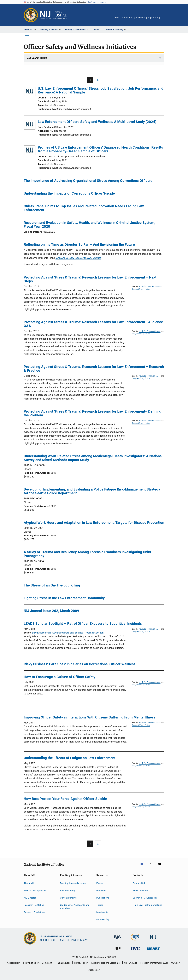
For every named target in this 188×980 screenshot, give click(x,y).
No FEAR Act (130, 963)
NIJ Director (30, 898)
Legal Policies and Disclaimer (106, 963)
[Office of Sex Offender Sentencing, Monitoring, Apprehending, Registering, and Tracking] (153, 950)
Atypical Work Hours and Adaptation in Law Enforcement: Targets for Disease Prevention (94, 523)
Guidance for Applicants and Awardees (75, 907)
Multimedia (102, 912)
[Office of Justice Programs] (31, 15)
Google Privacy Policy (141, 289)
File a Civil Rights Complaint (147, 905)
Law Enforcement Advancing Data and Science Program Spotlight (68, 633)
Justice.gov (94, 970)
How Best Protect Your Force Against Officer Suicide (65, 799)
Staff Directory (140, 891)
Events (100, 883)
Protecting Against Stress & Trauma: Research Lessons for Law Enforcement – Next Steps (90, 279)
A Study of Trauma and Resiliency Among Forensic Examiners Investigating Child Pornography (87, 554)
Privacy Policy (81, 963)
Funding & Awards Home (73, 883)
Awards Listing (68, 891)
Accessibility (13, 963)
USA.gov (175, 963)
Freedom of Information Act (154, 963)
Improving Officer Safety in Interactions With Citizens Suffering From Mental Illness (90, 717)
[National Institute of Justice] (153, 939)
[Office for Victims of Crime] (135, 951)
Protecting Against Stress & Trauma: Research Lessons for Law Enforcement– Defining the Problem (93, 413)
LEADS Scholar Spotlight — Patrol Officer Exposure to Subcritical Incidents (83, 624)
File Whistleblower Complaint (38, 963)
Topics (100, 905)
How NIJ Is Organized (35, 891)
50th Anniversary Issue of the (78, 258)
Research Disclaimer (34, 912)
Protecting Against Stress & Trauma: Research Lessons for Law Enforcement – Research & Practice (94, 369)
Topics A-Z (153, 18)
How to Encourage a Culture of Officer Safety (60, 677)
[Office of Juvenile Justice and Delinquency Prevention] (118, 951)
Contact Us (128, 18)
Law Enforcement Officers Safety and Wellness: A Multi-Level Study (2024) (97, 122)
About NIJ (29, 883)
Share (164, 20)
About (117, 18)
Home (26, 36)
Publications (103, 898)
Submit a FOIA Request (145, 898)
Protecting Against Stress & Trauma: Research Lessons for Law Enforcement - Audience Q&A (93, 324)
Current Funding (68, 898)
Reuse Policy (103, 919)
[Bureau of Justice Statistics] (135, 941)
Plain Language (63, 963)
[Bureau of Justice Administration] (117, 939)
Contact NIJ (139, 883)
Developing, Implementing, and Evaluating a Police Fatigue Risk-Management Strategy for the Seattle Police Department (92, 491)
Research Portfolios (34, 905)
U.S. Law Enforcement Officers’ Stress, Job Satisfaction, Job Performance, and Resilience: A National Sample (101, 90)
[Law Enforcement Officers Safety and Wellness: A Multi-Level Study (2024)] (30, 125)
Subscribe (140, 18)
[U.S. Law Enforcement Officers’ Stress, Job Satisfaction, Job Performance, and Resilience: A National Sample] (30, 92)
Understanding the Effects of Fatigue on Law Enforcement (70, 758)
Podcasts (101, 891)
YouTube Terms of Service (150, 286)
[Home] (53, 15)
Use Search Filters (37, 58)
